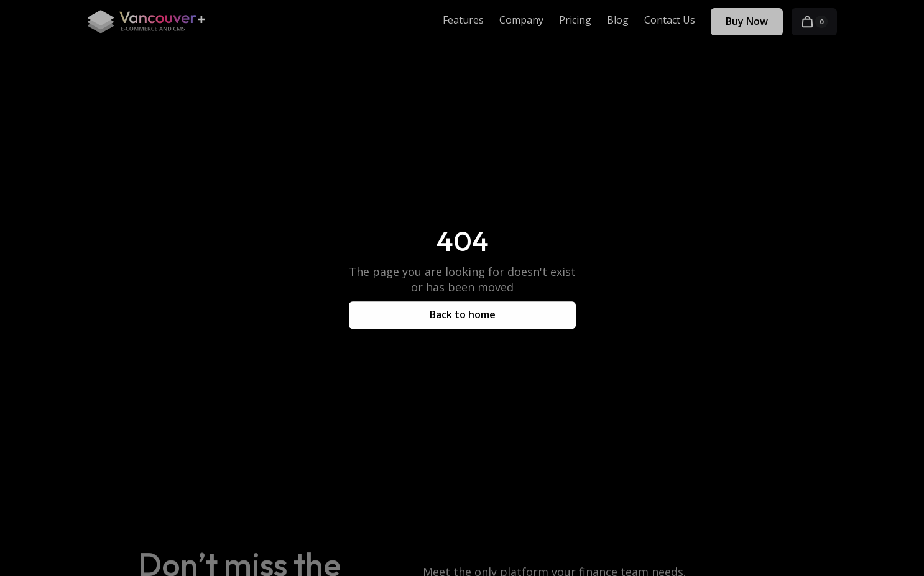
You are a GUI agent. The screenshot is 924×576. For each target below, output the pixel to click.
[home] (146, 22)
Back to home (462, 314)
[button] (814, 22)
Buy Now (747, 21)
